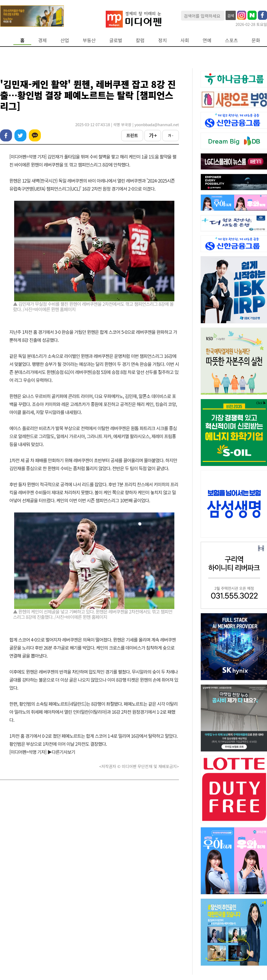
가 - (171, 135)
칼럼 (140, 40)
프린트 (132, 135)
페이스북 (6, 135)
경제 (42, 40)
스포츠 (232, 40)
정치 (162, 40)
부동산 (89, 40)
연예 (207, 40)
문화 (256, 40)
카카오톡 (35, 135)
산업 (65, 40)
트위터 (20, 135)
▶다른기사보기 (61, 752)
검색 (231, 16)
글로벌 (116, 40)
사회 (185, 40)
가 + (153, 135)
